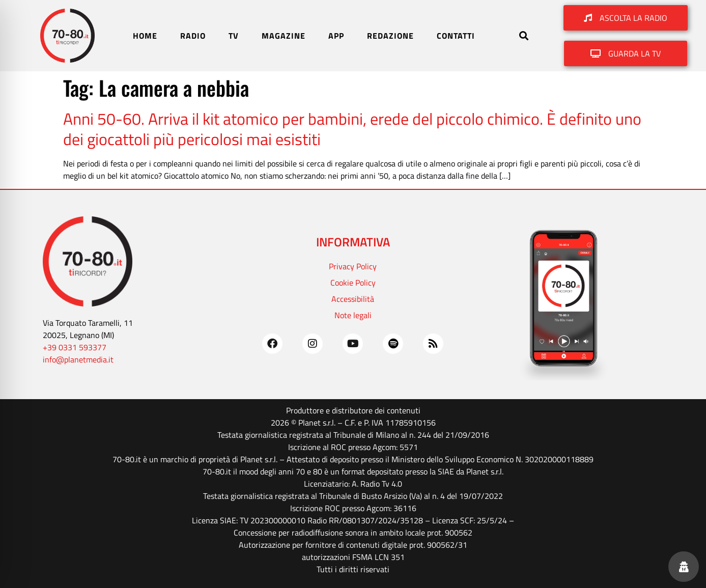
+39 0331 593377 (75, 347)
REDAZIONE (390, 36)
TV (234, 36)
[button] (524, 36)
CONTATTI (456, 36)
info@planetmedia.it (78, 359)
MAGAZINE (284, 36)
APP (336, 36)
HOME (145, 36)
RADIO (193, 36)
